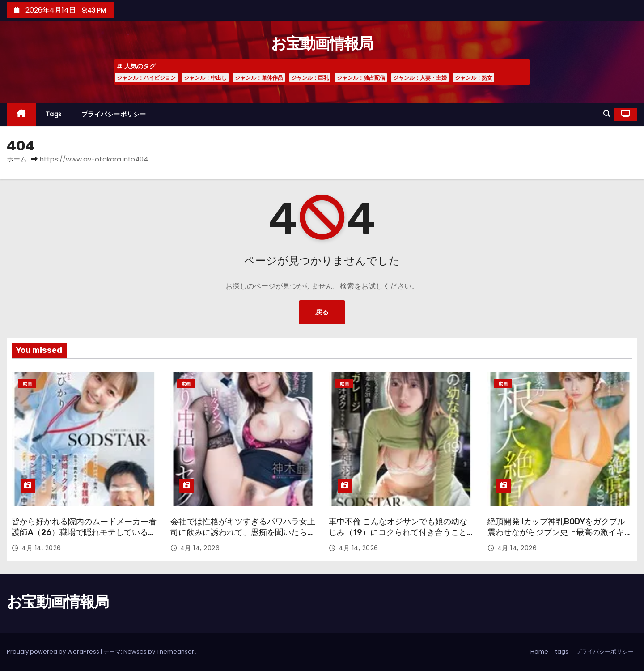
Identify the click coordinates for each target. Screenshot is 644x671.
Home (539, 652)
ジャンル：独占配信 (361, 78)
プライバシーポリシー (114, 114)
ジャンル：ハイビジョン (146, 78)
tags (54, 114)
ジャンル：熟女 (474, 78)
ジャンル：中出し (205, 78)
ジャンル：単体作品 (259, 78)
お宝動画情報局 (322, 44)
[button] (607, 114)
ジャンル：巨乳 (310, 78)
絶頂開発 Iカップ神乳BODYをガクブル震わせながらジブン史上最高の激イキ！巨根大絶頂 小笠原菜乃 (560, 532)
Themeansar (175, 652)
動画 (27, 384)
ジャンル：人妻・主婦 (420, 78)
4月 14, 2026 (41, 548)
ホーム (17, 159)
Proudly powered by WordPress (54, 652)
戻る (322, 312)
